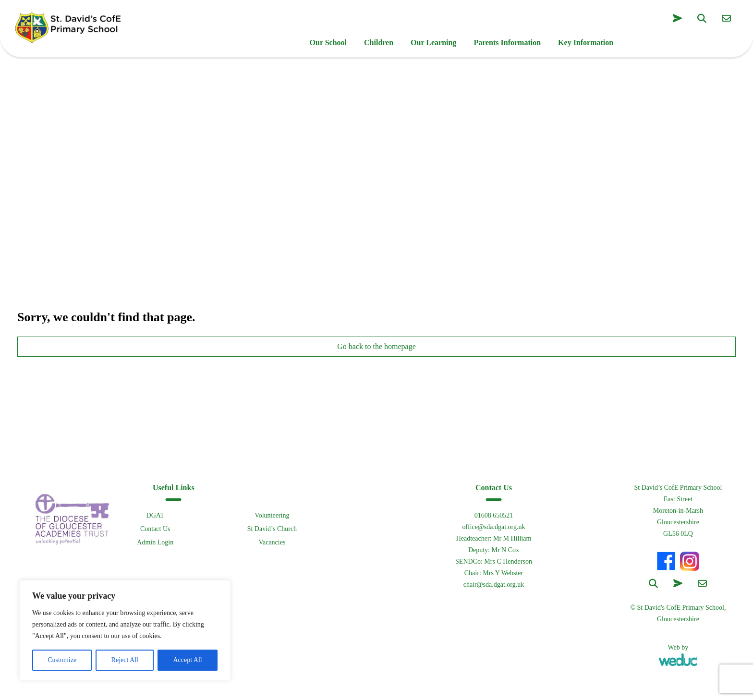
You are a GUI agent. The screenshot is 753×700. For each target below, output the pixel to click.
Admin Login (155, 542)
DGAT (155, 515)
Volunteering (272, 515)
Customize (62, 660)
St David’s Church (272, 529)
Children (379, 42)
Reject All (125, 660)
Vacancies (272, 542)
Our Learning (433, 42)
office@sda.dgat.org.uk (493, 527)
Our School (328, 42)
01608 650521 (494, 515)
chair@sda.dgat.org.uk (494, 585)
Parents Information (507, 42)
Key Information (586, 42)
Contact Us (155, 529)
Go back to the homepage (376, 346)
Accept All (187, 660)
